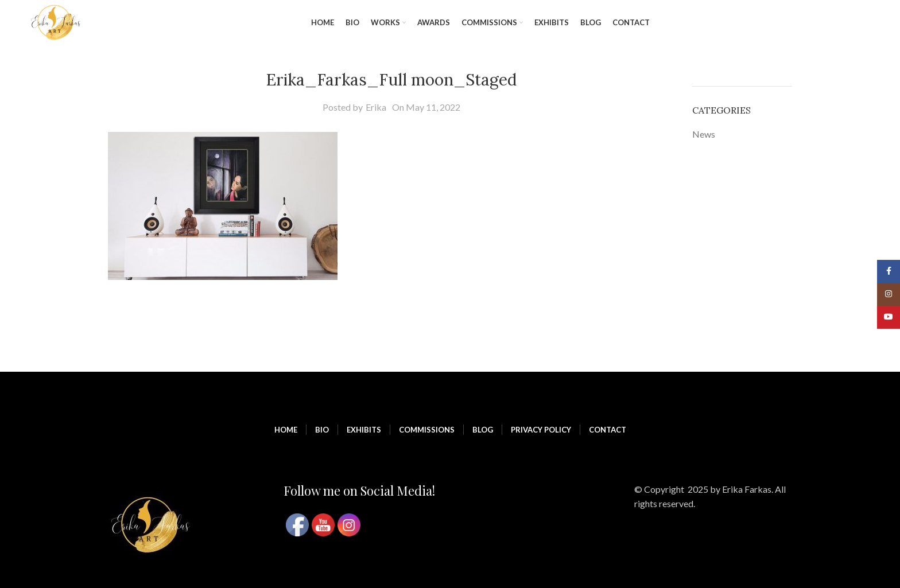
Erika (376, 107)
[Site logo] (56, 22)
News (704, 134)
